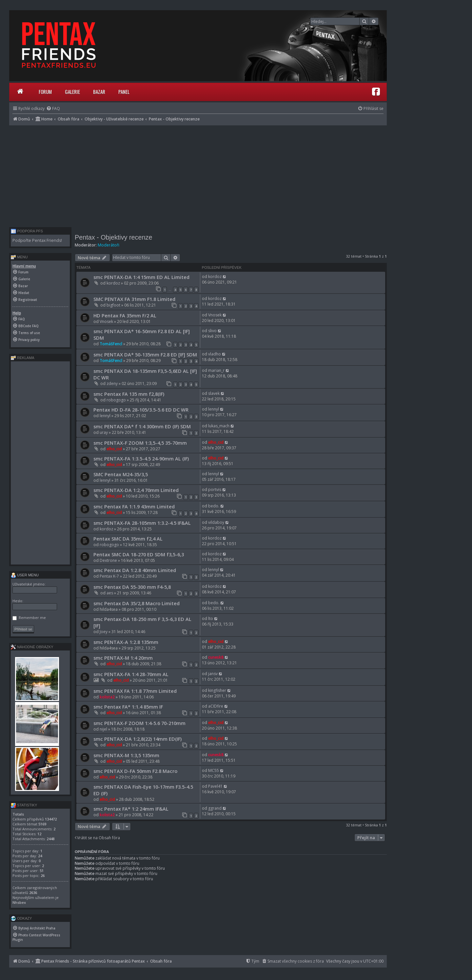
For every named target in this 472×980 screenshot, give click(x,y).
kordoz (113, 283)
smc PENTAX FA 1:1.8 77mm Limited (135, 691)
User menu (25, 575)
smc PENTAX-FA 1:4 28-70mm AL (131, 674)
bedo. (214, 506)
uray (104, 432)
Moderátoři (108, 245)
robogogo (116, 400)
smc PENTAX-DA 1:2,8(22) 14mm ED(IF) (138, 739)
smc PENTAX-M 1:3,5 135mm (126, 755)
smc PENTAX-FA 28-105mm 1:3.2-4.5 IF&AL (142, 523)
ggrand (215, 808)
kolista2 (107, 697)
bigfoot (113, 305)
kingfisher (217, 690)
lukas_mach (219, 426)
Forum (45, 92)
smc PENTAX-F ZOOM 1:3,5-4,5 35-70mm (140, 443)
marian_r (216, 370)
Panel (124, 92)
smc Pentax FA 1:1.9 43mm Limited (134, 506)
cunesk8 (216, 657)
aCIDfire (216, 706)
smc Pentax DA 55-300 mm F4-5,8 (132, 587)
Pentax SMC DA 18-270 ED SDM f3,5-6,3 (139, 554)
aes (110, 593)
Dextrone (108, 560)
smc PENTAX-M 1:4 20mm (123, 658)
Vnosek (106, 321)
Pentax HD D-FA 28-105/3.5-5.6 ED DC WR (141, 410)
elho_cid (114, 449)
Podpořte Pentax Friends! (37, 240)
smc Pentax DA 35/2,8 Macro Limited (137, 603)
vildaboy (216, 522)
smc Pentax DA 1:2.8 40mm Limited (135, 570)
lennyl (105, 416)
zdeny (112, 383)
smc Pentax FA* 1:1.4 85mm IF (128, 707)
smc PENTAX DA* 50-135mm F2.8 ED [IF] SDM (145, 354)
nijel (103, 729)
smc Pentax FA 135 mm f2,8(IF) (129, 394)
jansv (213, 674)
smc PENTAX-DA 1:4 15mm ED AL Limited (141, 277)
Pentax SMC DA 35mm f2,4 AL (128, 539)
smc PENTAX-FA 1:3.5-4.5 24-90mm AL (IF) (141, 458)
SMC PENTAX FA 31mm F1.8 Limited (134, 299)
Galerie (72, 92)
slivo (212, 331)
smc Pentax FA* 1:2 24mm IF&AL (131, 809)
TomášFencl (111, 344)
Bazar (99, 92)
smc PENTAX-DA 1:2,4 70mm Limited (136, 490)
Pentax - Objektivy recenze (113, 237)
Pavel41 (215, 786)
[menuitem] (53, 108)
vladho (215, 354)
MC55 (214, 770)
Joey (104, 632)
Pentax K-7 (109, 576)
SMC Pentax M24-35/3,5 (121, 474)
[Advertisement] (198, 175)
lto (211, 618)
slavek (214, 393)
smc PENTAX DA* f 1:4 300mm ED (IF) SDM (142, 426)
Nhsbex (19, 902)
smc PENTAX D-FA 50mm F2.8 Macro (135, 771)
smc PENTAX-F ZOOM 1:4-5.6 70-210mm (139, 723)
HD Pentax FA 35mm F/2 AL (125, 315)
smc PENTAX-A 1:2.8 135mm (126, 642)
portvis (215, 490)
